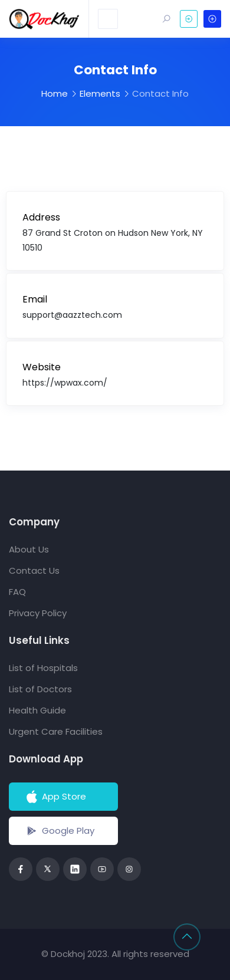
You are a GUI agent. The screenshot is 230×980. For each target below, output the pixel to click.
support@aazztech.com (72, 315)
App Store (55, 797)
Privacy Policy (38, 613)
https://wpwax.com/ (65, 383)
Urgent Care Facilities (56, 731)
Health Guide (37, 710)
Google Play (59, 831)
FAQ (17, 592)
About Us (29, 549)
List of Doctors (40, 689)
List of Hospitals (43, 668)
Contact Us (34, 570)
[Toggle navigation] (108, 19)
